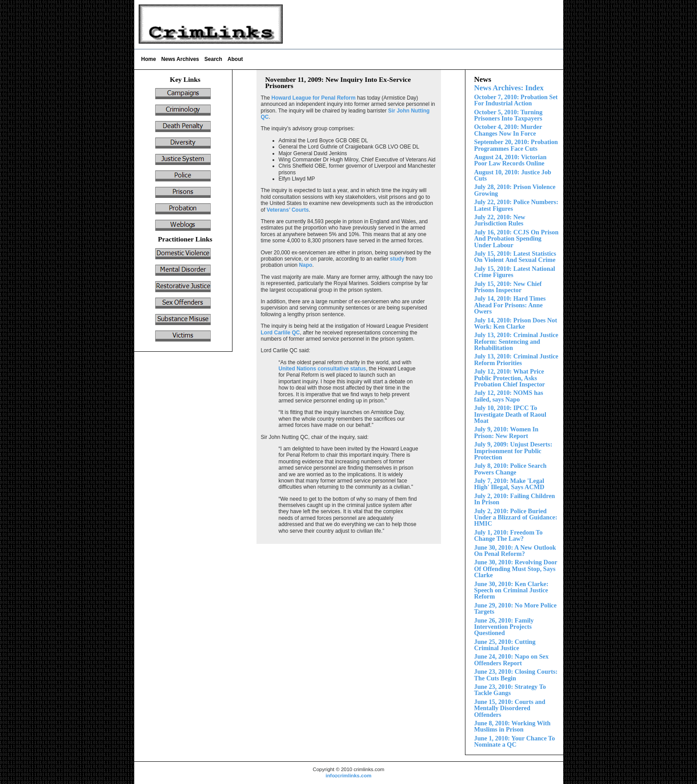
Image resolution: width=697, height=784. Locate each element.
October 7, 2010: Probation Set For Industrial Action (516, 100)
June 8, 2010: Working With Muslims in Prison (513, 726)
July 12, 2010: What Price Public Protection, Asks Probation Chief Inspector (510, 378)
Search (213, 59)
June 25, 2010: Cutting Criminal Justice (505, 645)
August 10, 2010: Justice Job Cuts (513, 175)
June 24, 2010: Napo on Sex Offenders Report (512, 659)
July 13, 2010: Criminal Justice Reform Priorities (516, 359)
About (235, 59)
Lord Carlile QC (280, 333)
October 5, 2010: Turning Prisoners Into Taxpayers (509, 115)
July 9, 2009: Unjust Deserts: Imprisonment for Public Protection (513, 451)
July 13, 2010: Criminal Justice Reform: (516, 341)
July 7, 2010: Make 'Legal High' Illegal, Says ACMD (509, 484)
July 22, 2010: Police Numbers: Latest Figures (516, 205)
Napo (306, 265)
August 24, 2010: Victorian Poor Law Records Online (511, 160)
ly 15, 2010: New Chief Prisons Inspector (508, 287)
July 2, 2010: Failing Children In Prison (515, 499)
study (397, 259)
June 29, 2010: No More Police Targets (516, 608)
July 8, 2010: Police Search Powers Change (511, 469)
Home (149, 59)
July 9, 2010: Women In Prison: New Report (507, 432)
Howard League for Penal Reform (314, 98)
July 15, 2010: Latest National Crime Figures (515, 272)
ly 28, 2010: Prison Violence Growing (515, 190)
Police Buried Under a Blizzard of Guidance (516, 517)
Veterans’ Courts (288, 210)
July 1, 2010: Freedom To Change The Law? (509, 535)
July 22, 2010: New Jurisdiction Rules (500, 220)
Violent (515, 257)
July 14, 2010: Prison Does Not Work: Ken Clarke (516, 323)
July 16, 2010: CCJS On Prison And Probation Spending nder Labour (517, 239)
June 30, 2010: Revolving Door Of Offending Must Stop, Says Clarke (516, 569)
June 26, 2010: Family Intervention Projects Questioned (504, 627)
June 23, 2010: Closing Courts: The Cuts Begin (516, 675)
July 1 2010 (510, 305)
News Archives (180, 59)
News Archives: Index (509, 88)
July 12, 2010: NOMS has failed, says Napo (509, 396)
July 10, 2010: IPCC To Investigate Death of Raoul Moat (510, 414)
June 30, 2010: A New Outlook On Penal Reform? (515, 551)
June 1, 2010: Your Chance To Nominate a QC (515, 741)
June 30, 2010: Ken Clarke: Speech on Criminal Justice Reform (511, 590)
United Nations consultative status (322, 369)
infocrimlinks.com (348, 776)
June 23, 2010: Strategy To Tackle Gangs (510, 690)
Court (510, 708)
